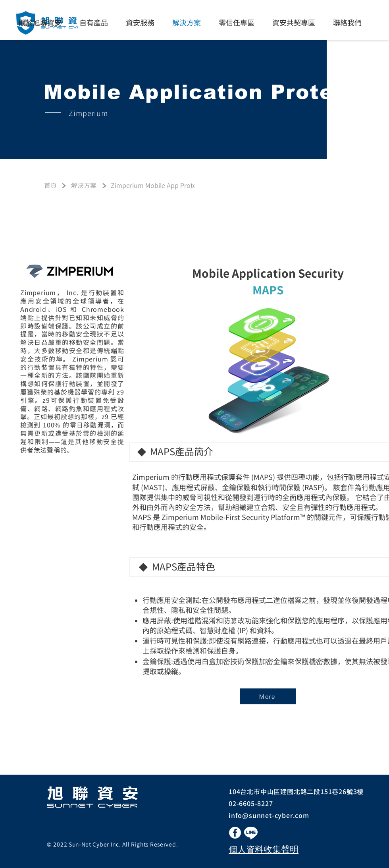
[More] (268, 696)
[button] (251, 833)
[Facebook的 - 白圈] (235, 833)
